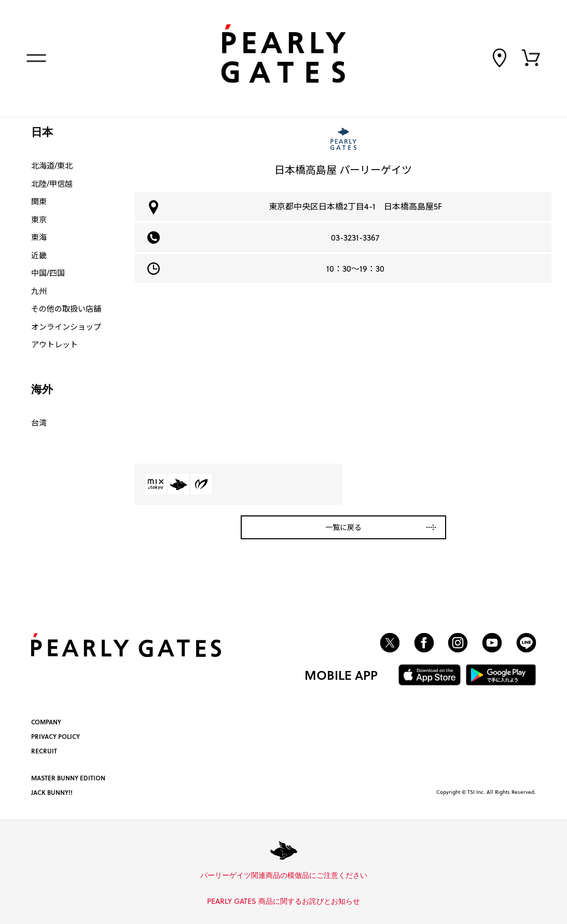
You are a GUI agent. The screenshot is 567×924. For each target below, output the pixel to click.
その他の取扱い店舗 (66, 309)
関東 (39, 201)
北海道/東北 (52, 165)
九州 (39, 291)
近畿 (39, 255)
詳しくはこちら (371, 876)
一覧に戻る (343, 527)
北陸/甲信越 (52, 184)
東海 (39, 237)
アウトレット (54, 344)
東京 (39, 219)
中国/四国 (48, 273)
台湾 (39, 423)
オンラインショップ (66, 327)
